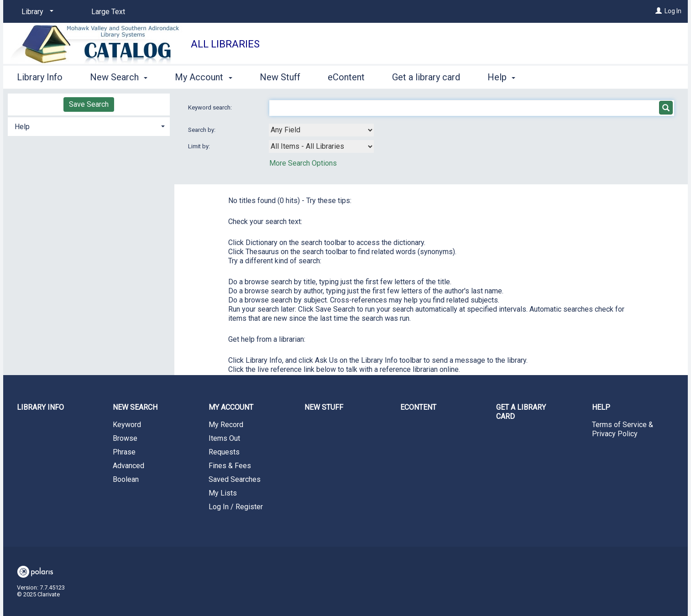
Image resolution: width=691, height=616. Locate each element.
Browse (125, 438)
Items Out (224, 438)
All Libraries (225, 44)
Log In (673, 11)
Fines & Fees (230, 466)
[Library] (36, 12)
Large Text (108, 12)
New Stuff (280, 77)
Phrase (124, 452)
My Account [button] (203, 77)
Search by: (202, 130)
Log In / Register (236, 507)
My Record (226, 425)
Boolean (126, 479)
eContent (346, 77)
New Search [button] (119, 77)
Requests (224, 452)
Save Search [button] (89, 104)
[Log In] (659, 11)
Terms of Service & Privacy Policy (623, 429)
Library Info (40, 77)
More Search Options (303, 163)
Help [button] (501, 77)
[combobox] (321, 130)
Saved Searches (235, 479)
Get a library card (426, 77)
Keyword (127, 425)
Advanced (128, 466)
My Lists (223, 493)
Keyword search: (211, 107)
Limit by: (200, 146)
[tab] (89, 126)
